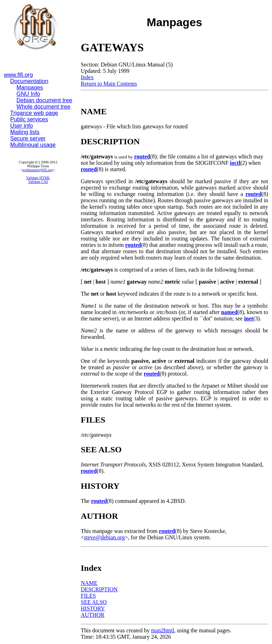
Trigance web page (34, 113)
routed (142, 156)
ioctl (235, 163)
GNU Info (29, 94)
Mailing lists (25, 132)
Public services (29, 119)
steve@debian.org (104, 537)
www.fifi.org (18, 75)
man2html (163, 630)
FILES (88, 596)
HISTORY (93, 608)
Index (87, 77)
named (229, 312)
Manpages (30, 88)
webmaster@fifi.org (38, 170)
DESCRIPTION (99, 589)
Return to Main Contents (109, 84)
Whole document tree (44, 107)
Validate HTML (38, 178)
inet (249, 318)
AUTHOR (93, 615)
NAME (89, 583)
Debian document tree (44, 100)
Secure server (28, 138)
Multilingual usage (33, 145)
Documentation (29, 81)
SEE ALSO (94, 602)
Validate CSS (38, 182)
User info (22, 126)
